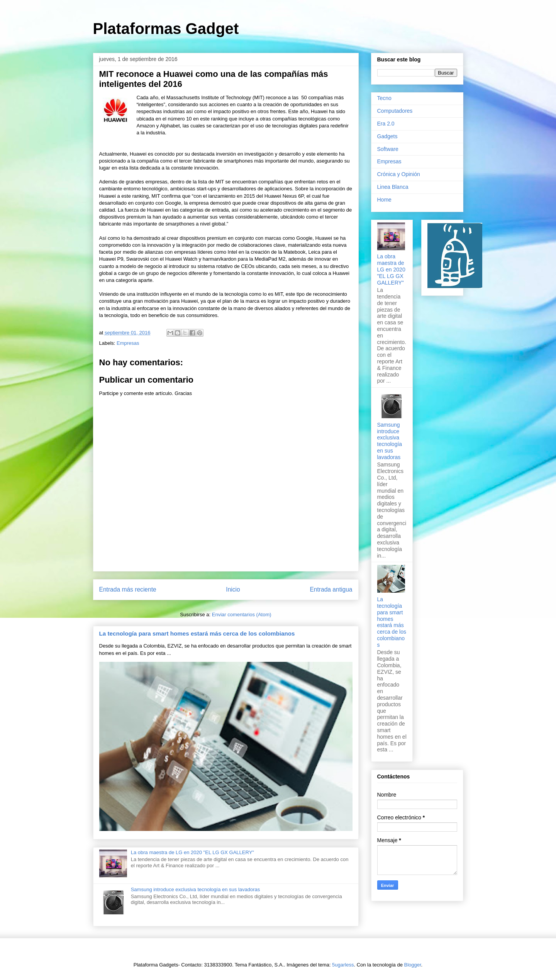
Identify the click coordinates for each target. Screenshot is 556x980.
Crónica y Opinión (399, 174)
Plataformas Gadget (166, 29)
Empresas (128, 343)
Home (384, 200)
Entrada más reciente (128, 589)
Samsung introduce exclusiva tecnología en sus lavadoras (196, 889)
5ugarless (343, 965)
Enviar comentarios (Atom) (242, 615)
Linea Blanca (393, 187)
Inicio (233, 589)
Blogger (413, 965)
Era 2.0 (386, 124)
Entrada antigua (331, 589)
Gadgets (387, 136)
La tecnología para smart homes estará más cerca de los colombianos (197, 633)
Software (388, 149)
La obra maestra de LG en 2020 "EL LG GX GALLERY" (192, 852)
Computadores (395, 111)
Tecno (384, 98)
